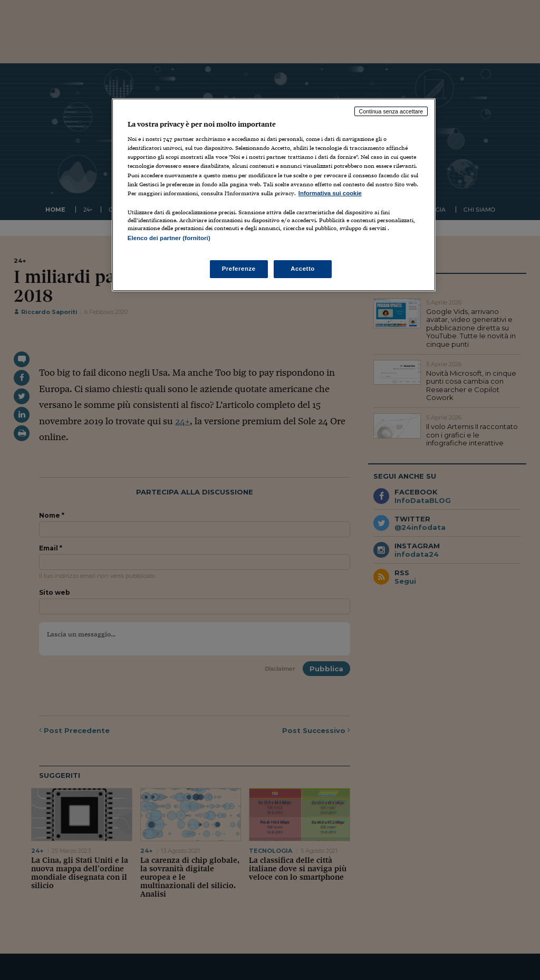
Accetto (303, 269)
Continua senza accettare (391, 111)
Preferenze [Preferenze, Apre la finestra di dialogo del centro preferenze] (239, 269)
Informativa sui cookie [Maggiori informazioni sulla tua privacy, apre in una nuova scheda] (330, 193)
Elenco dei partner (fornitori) (169, 238)
